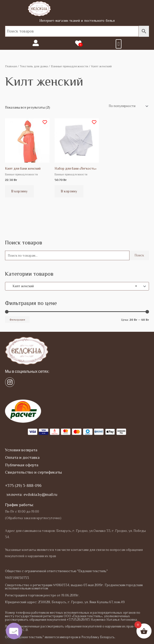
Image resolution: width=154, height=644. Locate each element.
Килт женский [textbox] (72, 286)
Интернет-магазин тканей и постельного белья (77, 21)
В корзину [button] (19, 191)
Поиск (139, 255)
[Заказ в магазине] (127, 106)
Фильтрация (17, 319)
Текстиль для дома (34, 66)
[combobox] (77, 286)
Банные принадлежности (69, 66)
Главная (11, 66)
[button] (119, 44)
